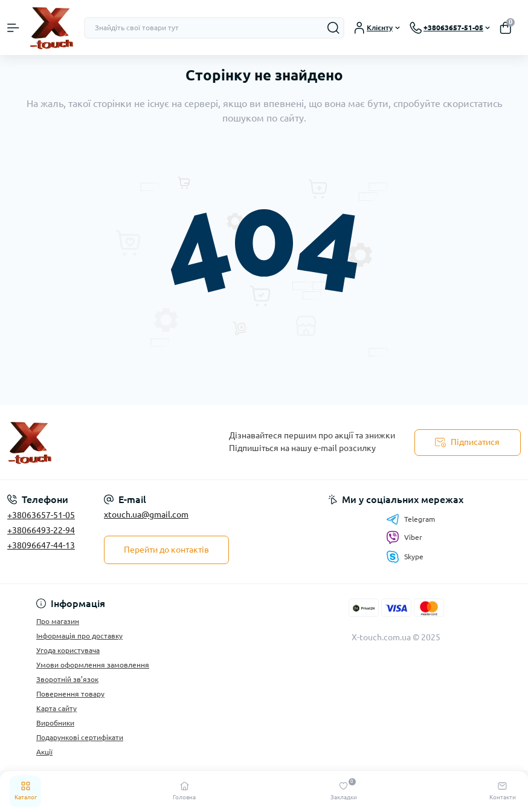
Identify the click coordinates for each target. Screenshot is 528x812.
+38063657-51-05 (41, 515)
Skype (405, 557)
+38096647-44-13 (41, 545)
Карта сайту (56, 708)
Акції (44, 752)
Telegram (410, 519)
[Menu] (13, 28)
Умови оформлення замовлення (93, 665)
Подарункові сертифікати (80, 737)
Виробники (55, 723)
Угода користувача (68, 650)
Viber (404, 538)
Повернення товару (70, 694)
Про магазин (58, 621)
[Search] (333, 28)
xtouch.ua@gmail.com (146, 515)
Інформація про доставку (79, 636)
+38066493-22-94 (41, 530)
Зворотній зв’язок (67, 679)
